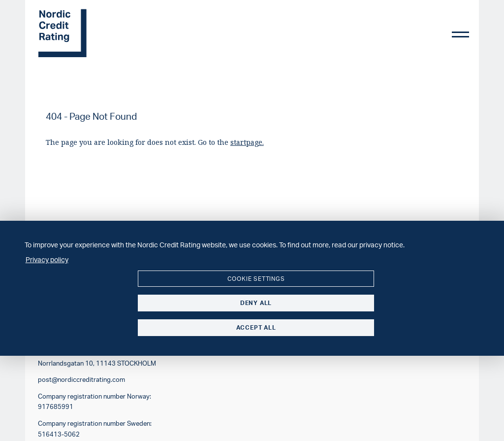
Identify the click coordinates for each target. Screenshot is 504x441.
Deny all (256, 303)
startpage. (247, 142)
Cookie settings (256, 279)
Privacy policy (47, 259)
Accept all (256, 327)
